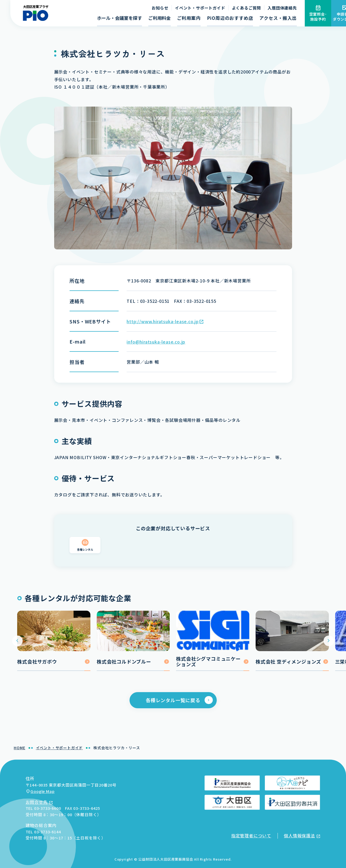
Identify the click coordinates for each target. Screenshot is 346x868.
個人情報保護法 (299, 836)
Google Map (42, 791)
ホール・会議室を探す (119, 18)
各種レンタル (85, 552)
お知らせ (160, 8)
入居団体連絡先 (282, 8)
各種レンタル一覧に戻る (173, 703)
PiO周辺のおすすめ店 (230, 18)
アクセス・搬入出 (278, 18)
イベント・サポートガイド (200, 8)
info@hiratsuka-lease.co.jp (156, 342)
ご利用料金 (160, 18)
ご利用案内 (189, 18)
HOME (19, 751)
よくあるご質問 (246, 8)
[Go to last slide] (17, 644)
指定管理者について (251, 836)
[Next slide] (329, 644)
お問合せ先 (37, 802)
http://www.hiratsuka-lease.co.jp (163, 321)
